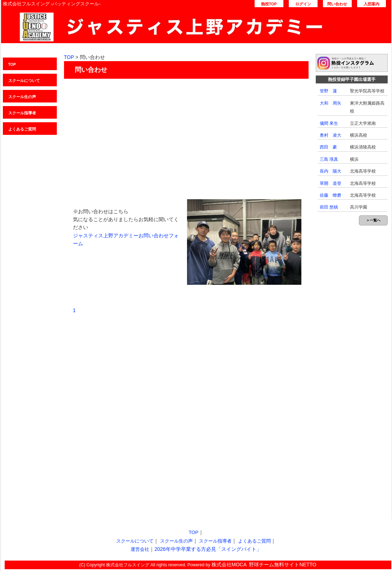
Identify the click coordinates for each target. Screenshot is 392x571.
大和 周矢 (331, 103)
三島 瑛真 (329, 159)
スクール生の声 (22, 97)
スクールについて (24, 81)
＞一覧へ (373, 220)
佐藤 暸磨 (331, 195)
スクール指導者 (22, 113)
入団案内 (372, 4)
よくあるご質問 (22, 129)
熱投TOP (269, 4)
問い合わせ (337, 4)
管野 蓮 (328, 91)
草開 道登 (331, 183)
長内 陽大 (331, 171)
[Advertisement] (186, 136)
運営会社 (140, 549)
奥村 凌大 (331, 135)
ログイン (303, 4)
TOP (12, 64)
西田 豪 (328, 147)
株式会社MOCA (229, 565)
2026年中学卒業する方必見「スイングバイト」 (208, 549)
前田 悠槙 (329, 207)
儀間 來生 (329, 123)
